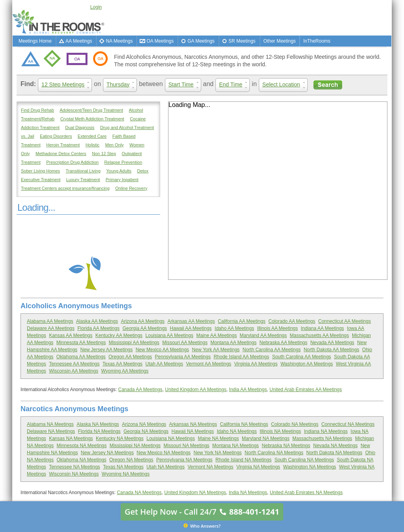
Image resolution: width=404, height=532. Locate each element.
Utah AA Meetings (164, 364)
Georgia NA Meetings (146, 431)
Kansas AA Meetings (71, 335)
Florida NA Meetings (99, 431)
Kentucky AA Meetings (119, 335)
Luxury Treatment (83, 180)
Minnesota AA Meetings (81, 343)
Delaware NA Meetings (51, 431)
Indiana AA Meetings (322, 328)
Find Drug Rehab (37, 110)
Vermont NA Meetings (210, 467)
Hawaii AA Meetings (191, 328)
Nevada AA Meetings (332, 343)
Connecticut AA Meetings (344, 321)
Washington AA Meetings (307, 364)
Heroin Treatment (63, 145)
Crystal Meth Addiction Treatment (92, 119)
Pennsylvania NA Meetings (184, 460)
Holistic (93, 145)
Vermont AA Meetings (209, 364)
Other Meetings (280, 41)
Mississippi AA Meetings (134, 343)
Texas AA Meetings (123, 364)
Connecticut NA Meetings (348, 424)
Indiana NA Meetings (326, 431)
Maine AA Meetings (216, 335)
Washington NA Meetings (310, 467)
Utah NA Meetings (166, 467)
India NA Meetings (248, 493)
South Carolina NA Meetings (304, 460)
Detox (143, 171)
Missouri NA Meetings (187, 446)
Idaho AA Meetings (234, 328)
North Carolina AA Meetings (272, 350)
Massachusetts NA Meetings (322, 438)
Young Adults (119, 171)
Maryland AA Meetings (263, 335)
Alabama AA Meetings (50, 321)
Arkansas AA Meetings (191, 321)
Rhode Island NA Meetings (243, 460)
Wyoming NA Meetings (126, 474)
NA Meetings (119, 41)
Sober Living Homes (40, 171)
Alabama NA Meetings (50, 424)
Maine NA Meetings (218, 438)
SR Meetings (242, 41)
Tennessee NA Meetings (74, 467)
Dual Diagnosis (80, 127)
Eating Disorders (56, 136)
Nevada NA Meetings (336, 446)
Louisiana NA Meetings (171, 438)
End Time (234, 85)
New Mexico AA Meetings (162, 350)
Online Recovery (131, 188)
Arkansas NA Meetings (193, 424)
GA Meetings (201, 41)
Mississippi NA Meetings (135, 446)
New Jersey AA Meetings (107, 350)
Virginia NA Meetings (258, 467)
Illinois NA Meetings (280, 431)
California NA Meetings (244, 424)
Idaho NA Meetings (237, 431)
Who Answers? (202, 526)
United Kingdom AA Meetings (195, 390)
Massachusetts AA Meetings (319, 335)
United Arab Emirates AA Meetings (306, 390)
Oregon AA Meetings (130, 357)
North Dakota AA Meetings (332, 350)
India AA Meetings (248, 390)
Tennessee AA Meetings (74, 364)
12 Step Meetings (67, 85)
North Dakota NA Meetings (334, 453)
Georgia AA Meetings (145, 328)
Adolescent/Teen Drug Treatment (91, 110)
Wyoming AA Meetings (125, 371)
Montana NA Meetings (236, 446)
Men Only (115, 145)
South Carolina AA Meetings (302, 357)
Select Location (285, 85)
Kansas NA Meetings (71, 438)
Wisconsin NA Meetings (74, 474)
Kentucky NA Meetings (120, 438)
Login (96, 7)
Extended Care (92, 136)
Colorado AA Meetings (292, 321)
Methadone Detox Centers (61, 154)
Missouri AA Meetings (185, 343)
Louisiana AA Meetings (169, 335)
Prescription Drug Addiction (72, 162)
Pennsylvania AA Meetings (183, 357)
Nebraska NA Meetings (286, 446)
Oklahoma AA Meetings (81, 357)
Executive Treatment (41, 180)
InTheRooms (317, 41)
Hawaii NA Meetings (193, 431)
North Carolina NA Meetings (274, 453)
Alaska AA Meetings (97, 321)
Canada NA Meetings (139, 493)
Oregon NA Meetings (131, 460)
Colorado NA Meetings (295, 424)
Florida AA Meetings (98, 328)
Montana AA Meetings (233, 343)
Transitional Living (83, 171)
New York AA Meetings (216, 350)
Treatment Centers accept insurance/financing (65, 188)
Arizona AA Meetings (143, 321)
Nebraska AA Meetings (283, 343)
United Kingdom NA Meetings (195, 493)
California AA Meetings (242, 321)
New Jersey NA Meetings (107, 453)
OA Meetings (160, 41)
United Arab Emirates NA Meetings (306, 493)
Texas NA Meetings (123, 467)
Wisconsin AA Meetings (74, 371)
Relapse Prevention (123, 162)
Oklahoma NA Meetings (82, 460)
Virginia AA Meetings (256, 364)
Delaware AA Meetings (51, 328)
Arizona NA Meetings (144, 424)
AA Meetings (79, 41)
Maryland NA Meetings (266, 438)
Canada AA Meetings (140, 390)
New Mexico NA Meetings (164, 453)
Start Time (185, 85)
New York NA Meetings (218, 453)
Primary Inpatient (122, 180)
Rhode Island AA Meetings (241, 357)
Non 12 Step (104, 154)
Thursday (122, 85)
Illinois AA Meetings (278, 328)
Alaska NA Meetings (98, 424)
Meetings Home (35, 41)
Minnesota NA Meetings (82, 446)
